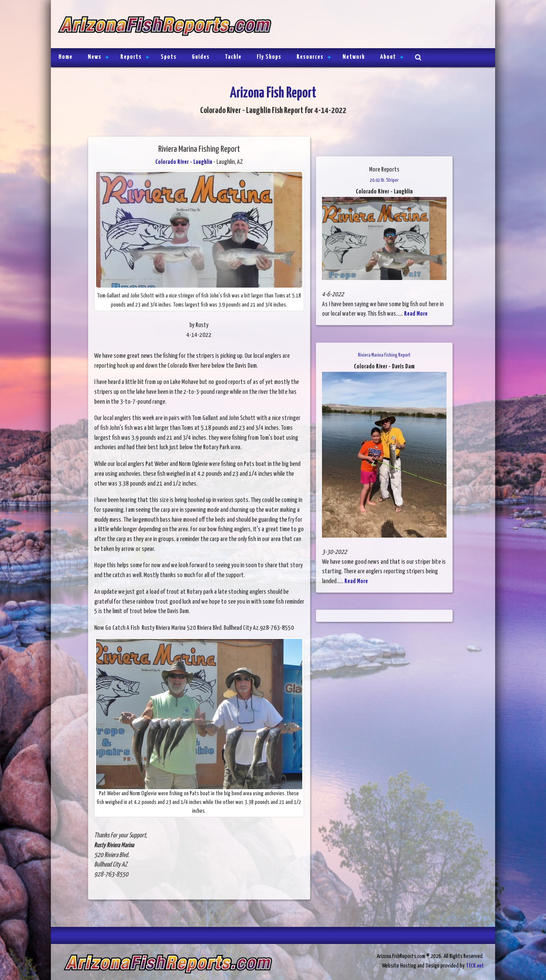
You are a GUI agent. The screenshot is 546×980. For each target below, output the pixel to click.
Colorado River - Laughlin (184, 162)
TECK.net (475, 966)
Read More (416, 314)
